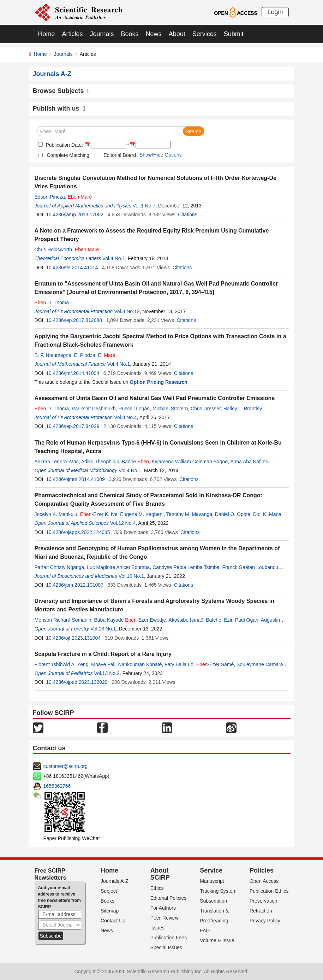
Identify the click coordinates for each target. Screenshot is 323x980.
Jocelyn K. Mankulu (56, 514)
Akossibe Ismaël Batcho (195, 620)
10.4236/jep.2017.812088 (74, 320)
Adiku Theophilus (100, 462)
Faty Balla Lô (179, 664)
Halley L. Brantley (243, 409)
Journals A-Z (115, 881)
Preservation (264, 901)
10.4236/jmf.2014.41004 (73, 373)
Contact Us (113, 921)
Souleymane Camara (260, 664)
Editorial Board (120, 155)
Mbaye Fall (103, 664)
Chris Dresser (206, 409)
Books (130, 34)
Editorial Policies (169, 898)
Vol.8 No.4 (125, 417)
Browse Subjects (61, 91)
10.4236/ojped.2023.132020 (77, 682)
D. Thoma (52, 303)
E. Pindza (85, 355)
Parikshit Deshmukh (94, 409)
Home (47, 34)
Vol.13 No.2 (107, 673)
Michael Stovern (170, 409)
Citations (187, 215)
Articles (73, 34)
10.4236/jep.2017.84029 (73, 426)
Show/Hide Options (161, 155)
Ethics (157, 888)
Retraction (261, 911)
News (154, 34)
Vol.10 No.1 (131, 576)
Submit (234, 34)
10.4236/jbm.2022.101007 (75, 585)
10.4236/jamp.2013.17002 (75, 215)
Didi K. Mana (267, 514)
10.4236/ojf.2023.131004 (73, 638)
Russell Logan (134, 409)
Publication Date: (64, 145)
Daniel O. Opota (233, 514)
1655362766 (57, 786)
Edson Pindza (50, 197)
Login (275, 12)
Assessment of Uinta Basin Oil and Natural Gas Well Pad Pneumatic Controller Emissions (155, 398)
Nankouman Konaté (140, 664)
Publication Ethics (269, 891)
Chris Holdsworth (53, 250)
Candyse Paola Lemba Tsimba (186, 567)
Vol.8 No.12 (127, 311)
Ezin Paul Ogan (241, 620)
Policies (262, 870)
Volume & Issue (217, 940)
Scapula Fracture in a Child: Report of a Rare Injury (103, 654)
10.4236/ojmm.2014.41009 (75, 479)
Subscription (213, 901)
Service (211, 870)
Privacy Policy (265, 921)
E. (106, 355)
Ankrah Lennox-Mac (57, 462)
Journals (102, 34)
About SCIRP (160, 874)
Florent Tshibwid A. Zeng (62, 664)
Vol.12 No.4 (123, 523)
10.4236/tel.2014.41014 (72, 268)
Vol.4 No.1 (114, 258)
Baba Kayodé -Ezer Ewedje (130, 620)
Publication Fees (169, 938)
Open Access (264, 881)
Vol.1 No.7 (144, 206)
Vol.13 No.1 (103, 629)
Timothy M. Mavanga (189, 514)
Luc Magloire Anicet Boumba (118, 567)
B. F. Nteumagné (53, 355)
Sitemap (110, 911)
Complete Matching (68, 155)
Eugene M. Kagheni (142, 514)
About (177, 34)
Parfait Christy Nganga (59, 567)
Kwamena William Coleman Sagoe (190, 462)
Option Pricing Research (159, 382)
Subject (109, 891)
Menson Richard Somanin (63, 620)
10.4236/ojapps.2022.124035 (78, 532)
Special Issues (166, 947)
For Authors (163, 908)
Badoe (135, 462)
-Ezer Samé (215, 664)
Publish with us (59, 108)
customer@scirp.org (65, 766)
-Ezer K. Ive (99, 514)
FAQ (205, 931)
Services (205, 34)
